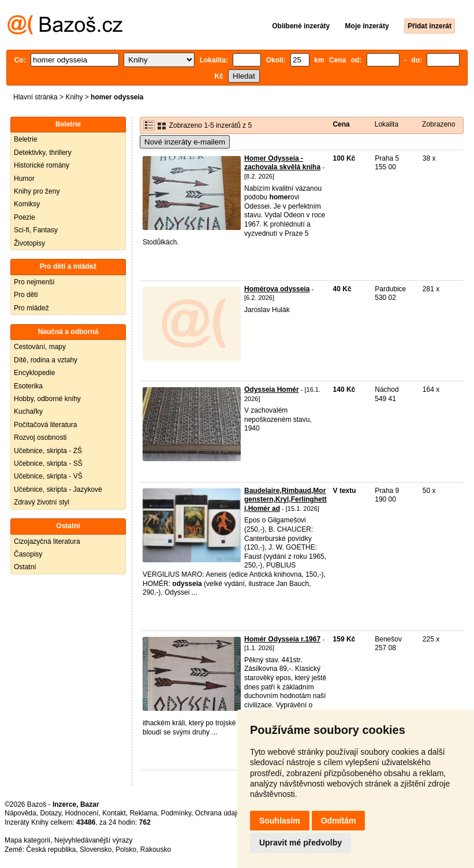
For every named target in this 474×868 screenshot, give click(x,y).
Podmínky (176, 813)
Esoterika (28, 386)
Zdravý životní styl (42, 502)
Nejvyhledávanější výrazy (93, 840)
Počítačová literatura (45, 425)
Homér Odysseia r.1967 (282, 639)
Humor (24, 179)
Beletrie (26, 139)
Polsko (126, 850)
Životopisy (29, 243)
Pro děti (26, 295)
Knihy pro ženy (37, 191)
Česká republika (51, 850)
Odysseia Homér (272, 390)
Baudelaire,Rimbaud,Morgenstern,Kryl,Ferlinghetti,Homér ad (285, 500)
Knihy (74, 97)
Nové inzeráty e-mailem (185, 142)
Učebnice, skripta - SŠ (48, 463)
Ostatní (25, 567)
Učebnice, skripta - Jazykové (58, 489)
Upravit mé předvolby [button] (301, 843)
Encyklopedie (34, 373)
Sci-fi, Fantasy (36, 230)
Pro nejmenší (34, 282)
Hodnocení (82, 813)
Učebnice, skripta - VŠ (48, 476)
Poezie (25, 217)
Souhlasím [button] (280, 821)
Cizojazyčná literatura (47, 541)
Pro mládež (31, 308)
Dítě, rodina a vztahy (46, 360)
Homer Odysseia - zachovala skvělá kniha (282, 163)
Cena (341, 124)
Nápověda (20, 813)
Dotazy (50, 813)
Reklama (143, 813)
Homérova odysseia (277, 289)
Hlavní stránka (36, 97)
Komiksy (27, 204)
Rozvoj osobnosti (40, 437)
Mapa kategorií (27, 840)
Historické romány (42, 165)
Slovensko (96, 850)
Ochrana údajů (218, 813)
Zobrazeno (438, 124)
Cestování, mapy (40, 347)
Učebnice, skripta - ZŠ (48, 451)
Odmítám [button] (339, 821)
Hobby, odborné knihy (47, 399)
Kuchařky (28, 411)
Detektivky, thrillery (43, 153)
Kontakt (114, 813)
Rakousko (156, 850)
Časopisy (28, 554)
